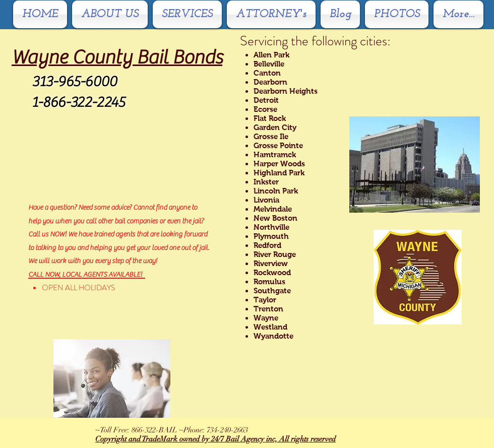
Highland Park (279, 173)
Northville (271, 227)
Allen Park (271, 55)
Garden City (275, 127)
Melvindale (273, 209)
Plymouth (271, 236)
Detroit (266, 100)
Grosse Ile (271, 136)
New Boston (275, 218)
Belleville (269, 64)
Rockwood (272, 272)
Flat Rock (270, 118)
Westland (270, 327)
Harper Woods (279, 164)
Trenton (268, 309)
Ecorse (265, 109)
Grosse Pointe (278, 145)
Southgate (272, 291)
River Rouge (275, 254)
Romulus (269, 281)
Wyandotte (273, 336)
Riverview (271, 263)
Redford (267, 245)
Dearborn (270, 82)
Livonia (266, 200)
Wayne (266, 318)
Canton (267, 73)
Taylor (265, 300)
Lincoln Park (276, 191)
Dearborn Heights (286, 91)
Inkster (266, 182)
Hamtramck (275, 154)
